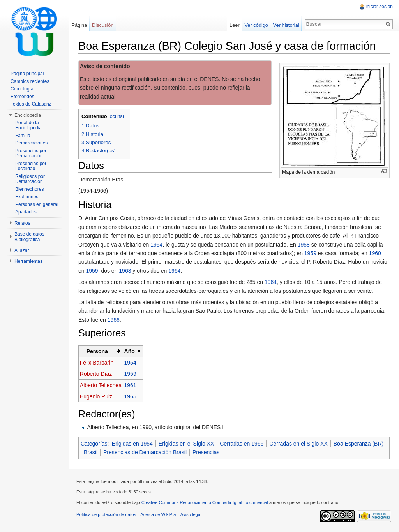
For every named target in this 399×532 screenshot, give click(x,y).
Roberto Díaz (96, 374)
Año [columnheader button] (130, 351)
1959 (310, 253)
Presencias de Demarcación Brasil (145, 452)
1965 (130, 396)
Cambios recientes (30, 81)
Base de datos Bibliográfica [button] (29, 237)
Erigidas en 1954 (132, 444)
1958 (304, 245)
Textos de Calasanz (31, 104)
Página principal (27, 74)
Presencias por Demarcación (31, 153)
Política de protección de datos (106, 514)
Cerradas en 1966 (242, 444)
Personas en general (37, 204)
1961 (130, 385)
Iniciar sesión (379, 7)
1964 (174, 271)
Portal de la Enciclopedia (28, 125)
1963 (125, 271)
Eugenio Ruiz (96, 396)
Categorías (94, 444)
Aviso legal (191, 514)
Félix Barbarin (97, 363)
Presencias (206, 452)
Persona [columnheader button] (97, 351)
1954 (156, 245)
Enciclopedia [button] (28, 115)
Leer (235, 25)
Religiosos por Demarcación (30, 179)
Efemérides (22, 97)
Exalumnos (27, 197)
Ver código (256, 25)
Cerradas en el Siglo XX (298, 444)
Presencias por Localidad (31, 166)
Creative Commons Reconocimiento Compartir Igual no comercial (205, 502)
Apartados (26, 212)
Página (79, 25)
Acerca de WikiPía (158, 514)
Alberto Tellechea (101, 385)
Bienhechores (29, 189)
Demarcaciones (31, 143)
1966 (114, 320)
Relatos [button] (22, 223)
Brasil (91, 452)
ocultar (117, 116)
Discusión (103, 25)
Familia (23, 136)
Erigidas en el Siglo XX (186, 444)
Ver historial (286, 25)
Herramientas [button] (28, 261)
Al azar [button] (22, 250)
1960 (375, 253)
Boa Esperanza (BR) (358, 444)
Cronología (22, 89)
